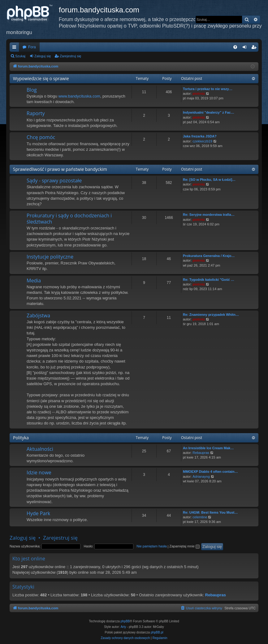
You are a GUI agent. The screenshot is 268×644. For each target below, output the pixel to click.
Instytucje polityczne (50, 257)
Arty (123, 627)
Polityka (21, 438)
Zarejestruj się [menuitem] (255, 48)
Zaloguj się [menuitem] (246, 48)
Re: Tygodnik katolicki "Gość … (209, 280)
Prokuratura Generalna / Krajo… (209, 256)
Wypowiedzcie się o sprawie (41, 78)
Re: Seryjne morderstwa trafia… (209, 215)
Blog (32, 90)
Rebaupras (201, 453)
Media (34, 281)
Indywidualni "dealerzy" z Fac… (209, 112)
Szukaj (20, 56)
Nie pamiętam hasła (151, 546)
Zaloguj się (43, 56)
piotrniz (199, 94)
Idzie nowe (39, 472)
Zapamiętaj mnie (184, 546)
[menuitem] (235, 47)
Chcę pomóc (41, 137)
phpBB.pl (157, 632)
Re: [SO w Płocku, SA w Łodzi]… (209, 180)
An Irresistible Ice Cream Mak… (208, 448)
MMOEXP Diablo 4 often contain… (210, 472)
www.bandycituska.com (79, 96)
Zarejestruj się (70, 56)
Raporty (36, 113)
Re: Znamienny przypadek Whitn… (211, 315)
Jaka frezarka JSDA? (200, 136)
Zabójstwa (38, 315)
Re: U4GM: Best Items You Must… (210, 512)
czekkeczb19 (202, 141)
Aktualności (40, 449)
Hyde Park (38, 513)
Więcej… (15, 48)
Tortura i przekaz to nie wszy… (208, 89)
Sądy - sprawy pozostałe (54, 181)
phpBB (125, 621)
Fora (32, 47)
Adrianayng (201, 476)
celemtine (200, 517)
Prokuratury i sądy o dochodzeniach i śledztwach (69, 218)
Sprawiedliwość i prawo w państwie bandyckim (60, 169)
